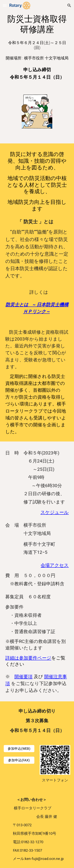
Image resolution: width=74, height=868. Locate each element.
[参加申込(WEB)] (19, 748)
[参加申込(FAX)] (19, 760)
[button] (5, 5)
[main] (37, 24)
